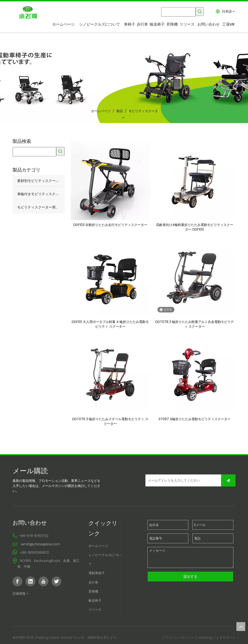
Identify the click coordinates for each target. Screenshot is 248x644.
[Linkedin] (29, 583)
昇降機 (93, 593)
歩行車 (93, 584)
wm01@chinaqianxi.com (39, 546)
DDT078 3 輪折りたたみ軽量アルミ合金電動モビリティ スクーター (195, 325)
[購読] (229, 482)
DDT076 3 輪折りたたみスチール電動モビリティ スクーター (110, 423)
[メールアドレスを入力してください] (177, 482)
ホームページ (98, 547)
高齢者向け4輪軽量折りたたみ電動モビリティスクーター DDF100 (195, 227)
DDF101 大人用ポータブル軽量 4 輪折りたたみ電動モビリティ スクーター (110, 325)
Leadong (206, 639)
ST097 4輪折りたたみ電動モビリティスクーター (195, 420)
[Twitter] (55, 583)
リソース (95, 611)
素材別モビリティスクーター (39, 179)
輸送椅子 (95, 602)
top (241, 627)
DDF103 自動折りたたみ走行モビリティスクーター (110, 225)
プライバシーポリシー (179, 639)
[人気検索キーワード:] (200, 11)
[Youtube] (42, 583)
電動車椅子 (96, 574)
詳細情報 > (20, 595)
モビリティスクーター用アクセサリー (39, 206)
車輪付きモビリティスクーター (39, 192)
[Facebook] (16, 583)
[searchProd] (179, 11)
